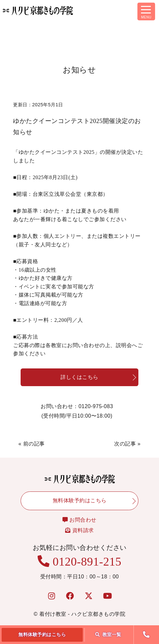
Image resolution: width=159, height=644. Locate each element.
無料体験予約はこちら (42, 634)
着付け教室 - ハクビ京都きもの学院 (82, 614)
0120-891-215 (79, 562)
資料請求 (79, 530)
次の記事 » (127, 444)
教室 (108, 634)
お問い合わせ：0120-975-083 (77, 412)
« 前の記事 (31, 444)
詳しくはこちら (79, 377)
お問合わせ (79, 520)
